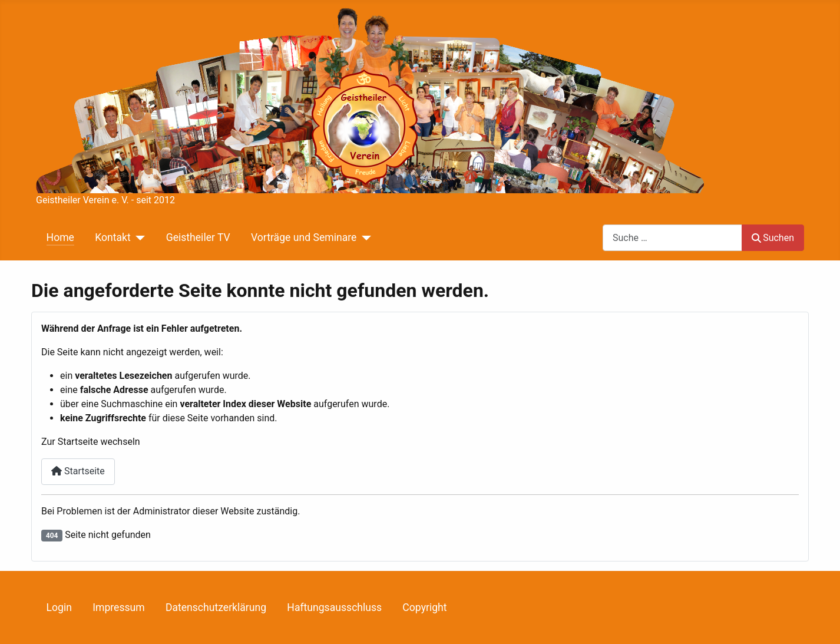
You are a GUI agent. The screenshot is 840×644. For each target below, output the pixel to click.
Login (59, 607)
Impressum (119, 607)
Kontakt (113, 237)
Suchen (773, 238)
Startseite (78, 471)
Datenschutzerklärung (216, 607)
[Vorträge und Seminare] (364, 237)
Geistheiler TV (198, 237)
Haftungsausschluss (334, 607)
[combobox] (672, 238)
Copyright (424, 607)
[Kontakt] (138, 237)
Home (60, 237)
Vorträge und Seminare (304, 237)
